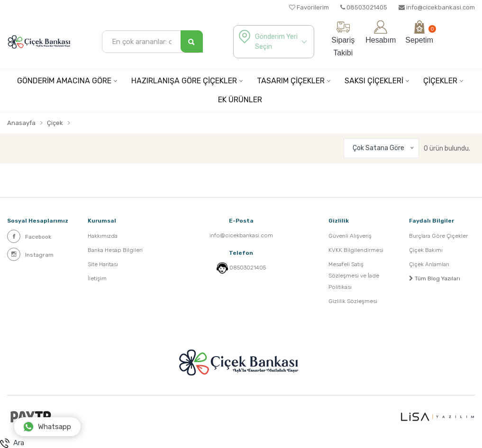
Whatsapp (47, 427)
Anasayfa (21, 123)
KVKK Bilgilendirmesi (356, 250)
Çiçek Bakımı (426, 250)
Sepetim (419, 32)
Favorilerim (309, 7)
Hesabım (381, 32)
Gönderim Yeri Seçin (276, 42)
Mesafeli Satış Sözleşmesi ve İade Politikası (354, 276)
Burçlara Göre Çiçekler (438, 236)
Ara (12, 443)
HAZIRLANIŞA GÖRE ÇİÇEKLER (184, 81)
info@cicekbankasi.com (437, 7)
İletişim (97, 278)
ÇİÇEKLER (440, 81)
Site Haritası (103, 264)
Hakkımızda (103, 236)
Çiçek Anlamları (429, 264)
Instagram (30, 254)
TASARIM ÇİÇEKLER (291, 81)
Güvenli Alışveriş (350, 236)
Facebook (29, 236)
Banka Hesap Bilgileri (115, 250)
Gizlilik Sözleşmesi (353, 301)
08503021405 (364, 7)
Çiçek (55, 123)
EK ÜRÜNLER (240, 100)
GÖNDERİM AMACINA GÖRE (64, 81)
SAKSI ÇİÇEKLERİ (374, 81)
